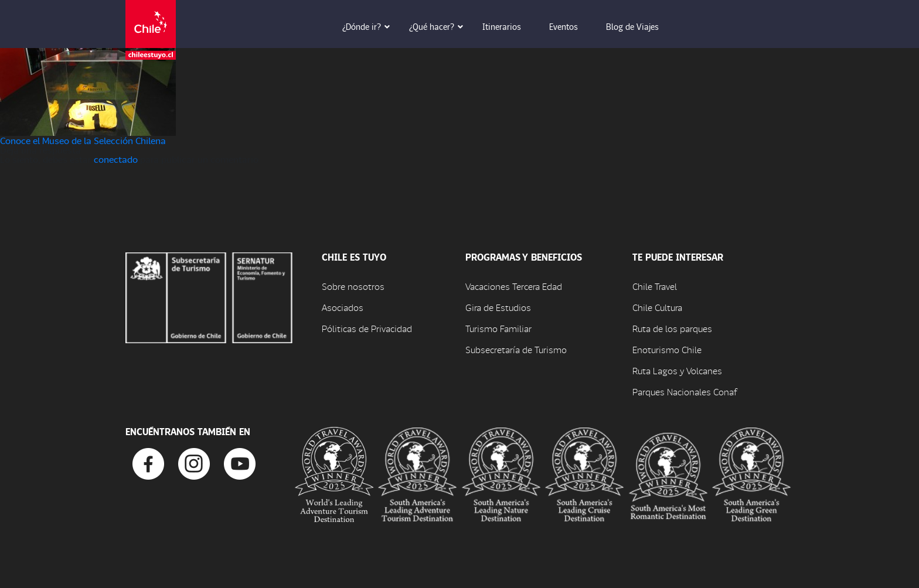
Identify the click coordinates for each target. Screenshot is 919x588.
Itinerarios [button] (510, 26)
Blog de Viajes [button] (641, 26)
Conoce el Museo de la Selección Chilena (83, 140)
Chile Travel (655, 286)
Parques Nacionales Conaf (685, 392)
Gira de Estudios (498, 307)
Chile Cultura (657, 307)
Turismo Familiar (498, 328)
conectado (116, 159)
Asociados (343, 307)
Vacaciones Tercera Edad (514, 286)
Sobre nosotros (353, 286)
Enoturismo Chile (667, 349)
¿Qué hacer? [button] (440, 26)
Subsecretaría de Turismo (516, 349)
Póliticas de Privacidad (367, 328)
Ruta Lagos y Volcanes (677, 370)
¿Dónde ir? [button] (370, 26)
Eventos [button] (572, 26)
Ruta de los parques (672, 328)
